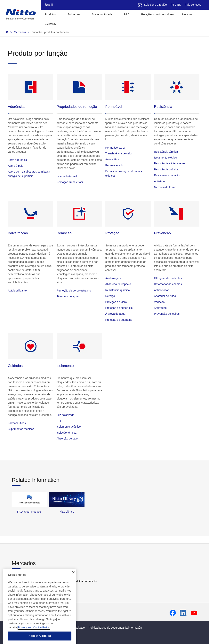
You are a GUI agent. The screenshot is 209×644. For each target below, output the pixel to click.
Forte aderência (17, 160)
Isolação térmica (67, 433)
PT (173, 5)
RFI (59, 421)
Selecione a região (152, 5)
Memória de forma (165, 187)
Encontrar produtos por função (50, 32)
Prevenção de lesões (167, 314)
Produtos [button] (50, 14)
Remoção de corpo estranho (74, 291)
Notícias (187, 14)
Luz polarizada (65, 415)
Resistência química (166, 169)
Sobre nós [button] (74, 14)
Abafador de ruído (165, 296)
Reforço (110, 296)
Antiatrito (159, 181)
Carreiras (51, 24)
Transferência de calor (119, 153)
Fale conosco (193, 5)
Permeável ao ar (115, 148)
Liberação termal (67, 176)
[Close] (73, 579)
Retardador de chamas (168, 284)
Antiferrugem (113, 278)
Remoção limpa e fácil (70, 182)
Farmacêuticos (17, 423)
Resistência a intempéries (170, 163)
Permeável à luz (115, 165)
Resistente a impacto (167, 175)
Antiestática (112, 159)
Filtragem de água (68, 296)
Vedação (159, 302)
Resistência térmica (166, 152)
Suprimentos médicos (21, 429)
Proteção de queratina (119, 320)
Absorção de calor (68, 438)
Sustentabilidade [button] (102, 14)
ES (179, 5)
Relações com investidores (158, 14)
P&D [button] (127, 14)
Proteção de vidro (116, 302)
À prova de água (115, 314)
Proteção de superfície (119, 308)
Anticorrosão (162, 290)
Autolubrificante (17, 291)
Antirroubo (160, 308)
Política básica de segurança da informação (115, 628)
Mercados (20, 32)
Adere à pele (16, 166)
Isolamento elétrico (165, 158)
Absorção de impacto (118, 284)
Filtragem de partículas (168, 278)
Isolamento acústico (69, 427)
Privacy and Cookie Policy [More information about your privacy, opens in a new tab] (34, 634)
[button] (66, 23)
